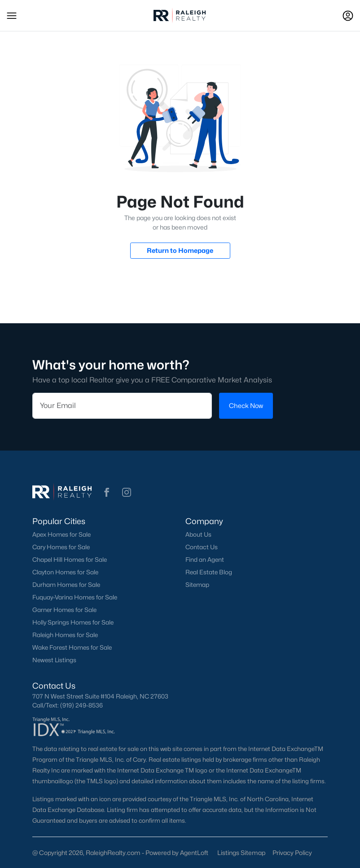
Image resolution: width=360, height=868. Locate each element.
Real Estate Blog (209, 572)
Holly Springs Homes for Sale (73, 622)
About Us (198, 534)
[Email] (122, 405)
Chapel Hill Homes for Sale (70, 560)
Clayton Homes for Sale (65, 572)
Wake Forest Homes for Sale (72, 647)
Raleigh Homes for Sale (65, 635)
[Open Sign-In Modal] (348, 16)
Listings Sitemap (241, 853)
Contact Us (202, 547)
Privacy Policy (292, 853)
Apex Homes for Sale (61, 534)
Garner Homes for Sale (64, 610)
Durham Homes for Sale (66, 585)
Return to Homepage (180, 250)
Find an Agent (205, 560)
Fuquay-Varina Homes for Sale (75, 597)
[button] (12, 16)
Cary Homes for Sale (61, 547)
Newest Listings (54, 660)
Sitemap (197, 585)
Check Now (246, 406)
